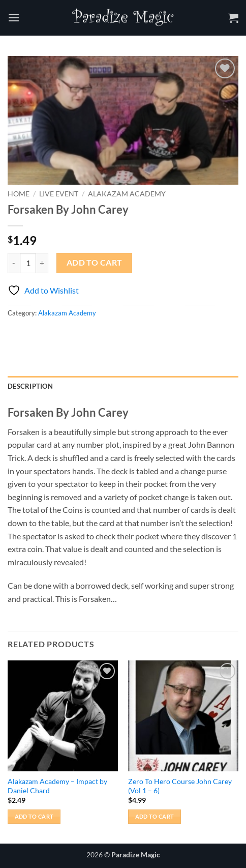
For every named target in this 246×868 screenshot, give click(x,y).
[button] (14, 18)
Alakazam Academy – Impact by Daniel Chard (57, 786)
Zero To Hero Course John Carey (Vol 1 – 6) (180, 786)
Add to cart (95, 263)
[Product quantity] (28, 263)
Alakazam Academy (127, 194)
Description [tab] (30, 386)
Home (19, 194)
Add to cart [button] (34, 816)
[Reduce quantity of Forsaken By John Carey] (14, 263)
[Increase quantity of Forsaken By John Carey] (42, 263)
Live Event (59, 194)
